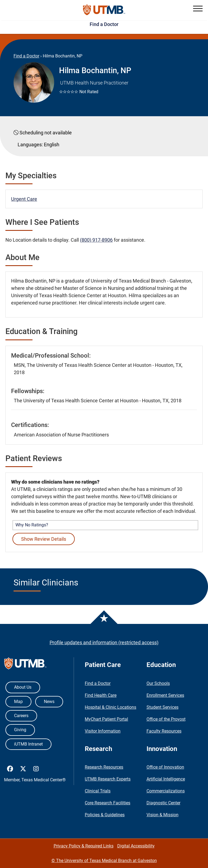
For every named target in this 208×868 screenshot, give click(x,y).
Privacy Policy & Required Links (84, 846)
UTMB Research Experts (108, 779)
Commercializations (166, 791)
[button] (198, 9)
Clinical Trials (98, 791)
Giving (20, 730)
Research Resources (104, 767)
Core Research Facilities (108, 803)
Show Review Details (44, 539)
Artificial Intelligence (166, 779)
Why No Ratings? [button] (32, 525)
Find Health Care (101, 695)
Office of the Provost (166, 719)
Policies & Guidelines (105, 815)
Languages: (30, 145)
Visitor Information (103, 731)
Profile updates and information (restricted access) (104, 642)
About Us (23, 687)
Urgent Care (24, 199)
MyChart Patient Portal (106, 719)
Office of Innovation (165, 767)
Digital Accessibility (136, 846)
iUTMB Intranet (28, 744)
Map (18, 702)
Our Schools (158, 683)
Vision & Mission (162, 815)
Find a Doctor (104, 24)
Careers (21, 716)
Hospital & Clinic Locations (110, 707)
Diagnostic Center (163, 803)
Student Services (162, 707)
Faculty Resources (164, 731)
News (49, 702)
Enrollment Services (165, 695)
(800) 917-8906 (96, 240)
